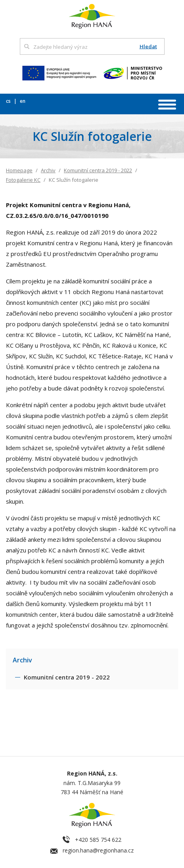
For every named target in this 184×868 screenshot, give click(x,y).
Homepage (19, 170)
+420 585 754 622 (98, 840)
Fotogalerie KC (23, 180)
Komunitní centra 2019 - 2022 (98, 170)
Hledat (148, 47)
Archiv (48, 170)
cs (9, 101)
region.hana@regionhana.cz (98, 850)
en (23, 101)
